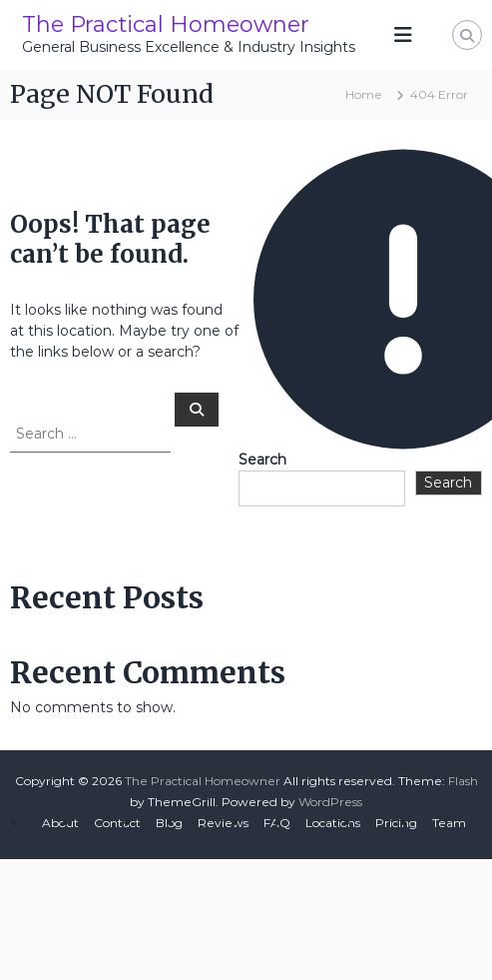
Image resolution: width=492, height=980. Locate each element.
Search (262, 460)
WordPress (330, 802)
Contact (117, 823)
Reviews (223, 823)
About (60, 823)
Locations (333, 823)
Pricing (396, 823)
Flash (463, 781)
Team (449, 823)
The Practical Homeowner (166, 24)
